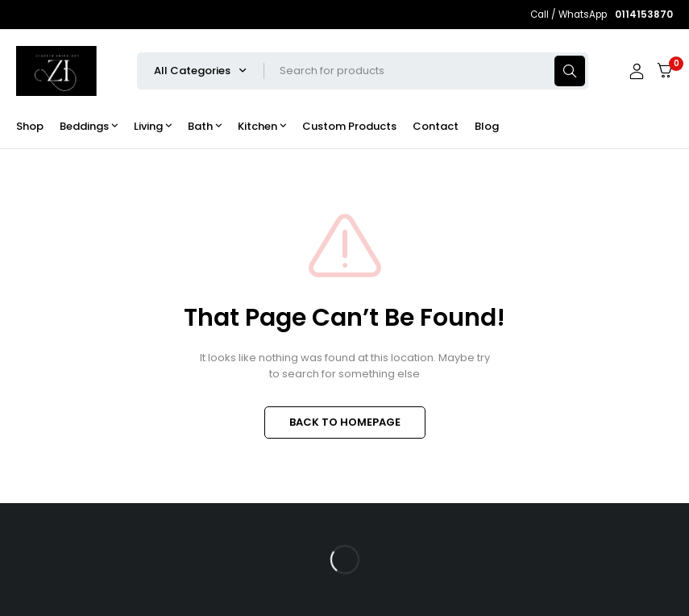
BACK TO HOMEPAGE (345, 422)
